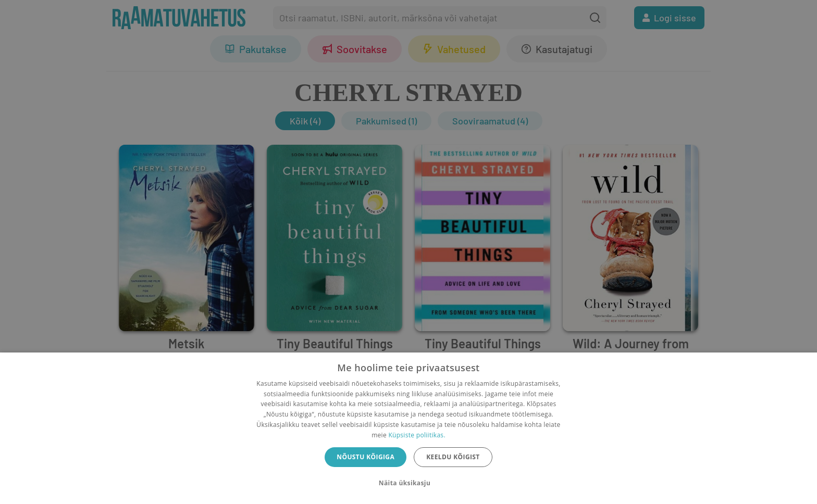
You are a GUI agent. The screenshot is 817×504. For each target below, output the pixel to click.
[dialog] (408, 428)
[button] (408, 483)
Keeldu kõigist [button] (453, 457)
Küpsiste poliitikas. (417, 435)
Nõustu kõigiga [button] (366, 457)
